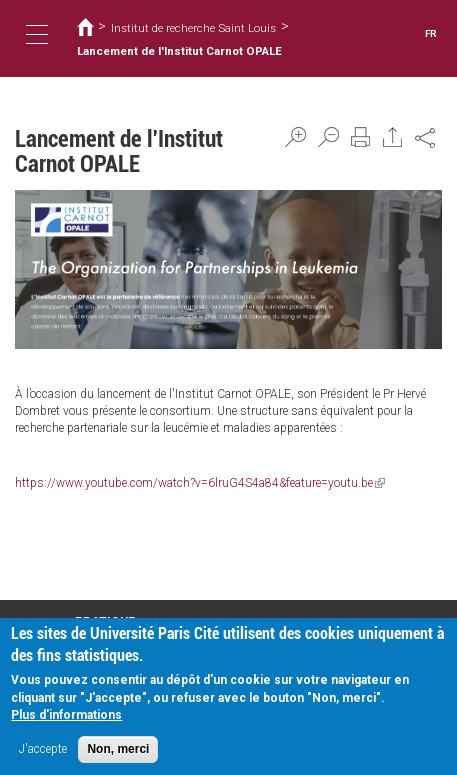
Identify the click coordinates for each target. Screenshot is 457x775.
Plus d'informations (66, 719)
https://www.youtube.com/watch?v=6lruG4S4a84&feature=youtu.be (200, 483)
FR (431, 33)
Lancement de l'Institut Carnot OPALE (179, 51)
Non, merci (118, 753)
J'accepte (43, 753)
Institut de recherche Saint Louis (193, 28)
